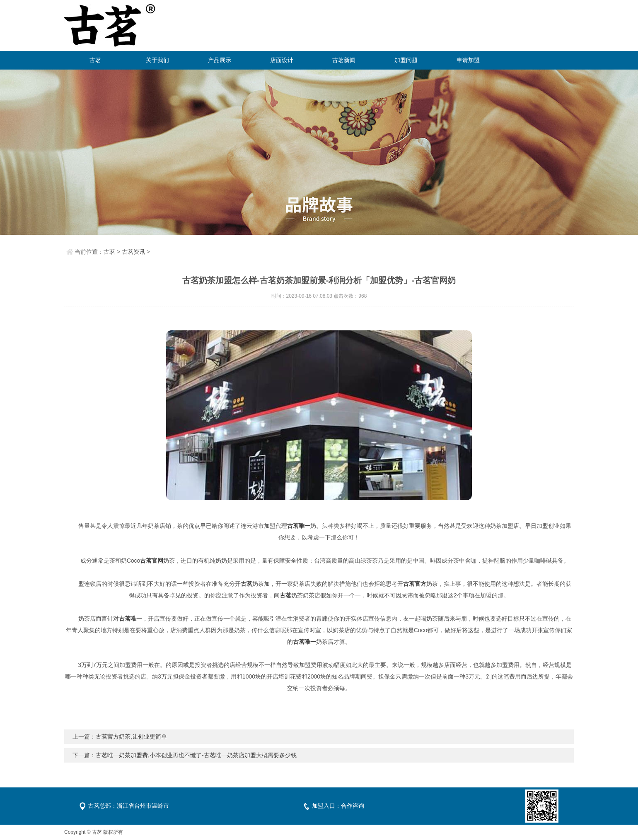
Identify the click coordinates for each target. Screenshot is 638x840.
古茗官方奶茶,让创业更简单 (131, 737)
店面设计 (282, 60)
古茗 (95, 60)
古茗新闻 (344, 60)
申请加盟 (468, 60)
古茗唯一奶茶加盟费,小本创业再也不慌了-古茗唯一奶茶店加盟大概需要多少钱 (196, 755)
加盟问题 (406, 60)
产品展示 (220, 60)
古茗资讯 (133, 252)
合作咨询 (353, 806)
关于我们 (157, 60)
